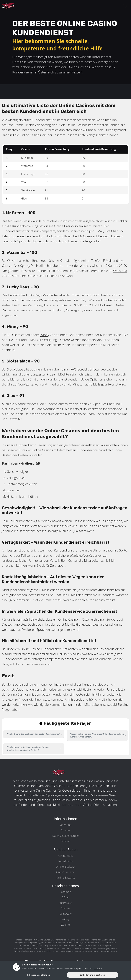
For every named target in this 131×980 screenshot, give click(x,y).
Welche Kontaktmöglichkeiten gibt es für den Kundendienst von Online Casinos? (28, 748)
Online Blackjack (65, 867)
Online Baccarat (66, 877)
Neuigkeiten (65, 861)
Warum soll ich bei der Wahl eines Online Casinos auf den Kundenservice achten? (97, 735)
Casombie (65, 892)
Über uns (65, 825)
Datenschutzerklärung (65, 836)
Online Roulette (66, 872)
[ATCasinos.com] (15, 6)
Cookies (65, 830)
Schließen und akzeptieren (92, 975)
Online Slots (65, 856)
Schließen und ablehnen (38, 975)
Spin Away (65, 914)
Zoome (65, 925)
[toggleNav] (125, 6)
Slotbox (65, 908)
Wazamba (120, 271)
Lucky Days (34, 295)
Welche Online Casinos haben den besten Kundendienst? (33, 734)
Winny (45, 335)
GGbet (65, 897)
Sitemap (65, 841)
